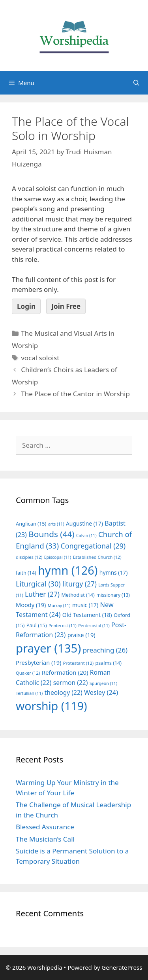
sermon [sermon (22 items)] (71, 683)
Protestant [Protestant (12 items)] (78, 663)
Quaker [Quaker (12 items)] (28, 673)
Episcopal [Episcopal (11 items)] (58, 557)
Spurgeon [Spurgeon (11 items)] (103, 683)
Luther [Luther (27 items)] (42, 594)
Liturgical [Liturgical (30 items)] (38, 584)
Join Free (66, 306)
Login (26, 306)
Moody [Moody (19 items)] (31, 605)
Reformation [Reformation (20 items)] (65, 672)
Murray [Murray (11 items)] (59, 605)
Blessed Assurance (45, 827)
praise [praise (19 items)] (81, 635)
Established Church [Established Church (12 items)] (97, 557)
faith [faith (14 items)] (26, 573)
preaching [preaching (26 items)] (105, 650)
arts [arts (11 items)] (56, 524)
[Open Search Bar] (136, 83)
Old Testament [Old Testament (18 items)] (87, 615)
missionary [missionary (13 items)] (113, 595)
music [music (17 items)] (85, 605)
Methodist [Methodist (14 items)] (78, 595)
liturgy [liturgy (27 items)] (80, 584)
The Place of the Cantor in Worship (75, 394)
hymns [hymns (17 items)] (114, 572)
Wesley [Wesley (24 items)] (101, 692)
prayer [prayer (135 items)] (48, 648)
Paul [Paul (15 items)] (37, 625)
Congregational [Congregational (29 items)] (93, 546)
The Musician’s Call (45, 839)
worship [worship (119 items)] (52, 706)
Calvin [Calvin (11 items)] (86, 535)
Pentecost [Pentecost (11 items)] (63, 626)
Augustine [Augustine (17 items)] (84, 523)
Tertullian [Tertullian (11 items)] (29, 693)
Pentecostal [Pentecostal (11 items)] (94, 626)
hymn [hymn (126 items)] (68, 570)
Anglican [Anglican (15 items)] (31, 524)
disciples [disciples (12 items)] (29, 557)
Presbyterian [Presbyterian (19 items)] (38, 662)
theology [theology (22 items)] (64, 692)
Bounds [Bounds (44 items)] (51, 534)
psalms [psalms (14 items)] (109, 663)
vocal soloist (40, 358)
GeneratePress (122, 967)
